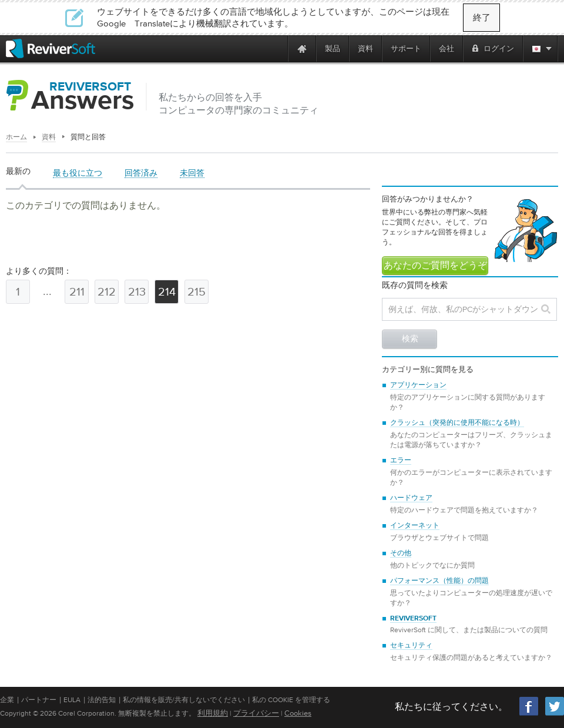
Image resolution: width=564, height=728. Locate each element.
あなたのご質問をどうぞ (435, 266)
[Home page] (302, 48)
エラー (401, 461)
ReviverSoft (413, 619)
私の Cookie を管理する (291, 700)
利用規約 (213, 713)
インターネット (415, 526)
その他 (401, 553)
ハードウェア (411, 498)
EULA (72, 700)
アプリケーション (418, 385)
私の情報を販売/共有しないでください (184, 700)
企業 (7, 700)
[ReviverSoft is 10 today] (276, 48)
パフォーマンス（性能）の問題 (439, 581)
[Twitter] (555, 714)
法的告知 (102, 700)
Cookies (298, 713)
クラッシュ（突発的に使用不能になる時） (457, 423)
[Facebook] (529, 714)
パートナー (39, 700)
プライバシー (256, 713)
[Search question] (469, 309)
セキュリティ (411, 646)
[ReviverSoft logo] (51, 48)
